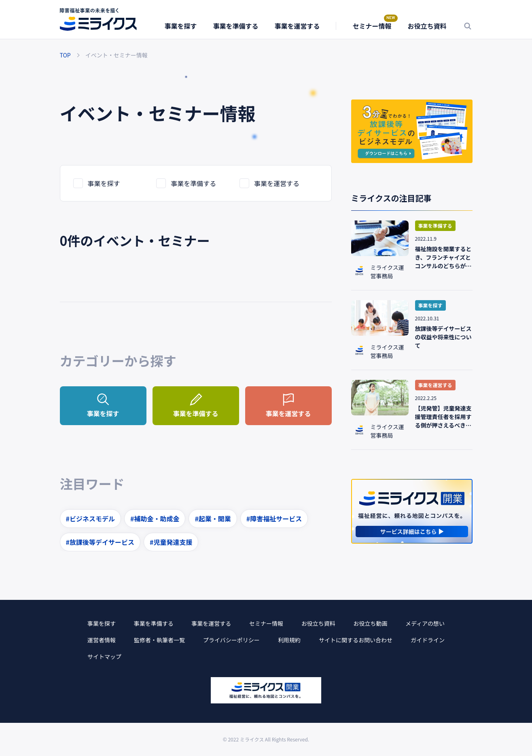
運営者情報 (102, 640)
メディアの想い (425, 623)
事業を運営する (297, 26)
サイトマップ (104, 656)
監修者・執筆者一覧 (159, 640)
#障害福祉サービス (274, 519)
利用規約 (289, 640)
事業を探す (180, 26)
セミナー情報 (372, 26)
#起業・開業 (213, 519)
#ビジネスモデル (90, 519)
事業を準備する (235, 26)
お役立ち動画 (370, 623)
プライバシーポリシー (231, 640)
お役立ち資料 (427, 26)
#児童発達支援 (171, 542)
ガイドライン (428, 640)
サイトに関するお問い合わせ (356, 640)
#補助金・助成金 (155, 519)
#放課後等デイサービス (100, 542)
